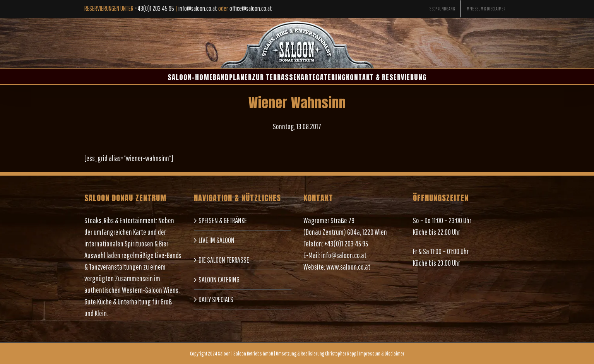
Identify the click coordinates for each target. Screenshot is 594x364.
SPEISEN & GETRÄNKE (223, 220)
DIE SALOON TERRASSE (224, 260)
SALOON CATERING (219, 279)
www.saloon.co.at (348, 267)
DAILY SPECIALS (216, 299)
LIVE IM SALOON (217, 240)
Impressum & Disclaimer (382, 354)
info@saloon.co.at (344, 255)
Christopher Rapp (341, 354)
